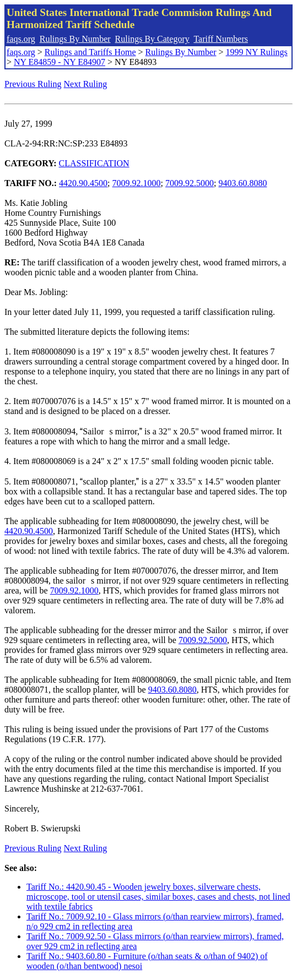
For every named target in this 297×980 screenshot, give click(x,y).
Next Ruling (86, 84)
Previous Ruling (33, 84)
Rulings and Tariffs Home (90, 52)
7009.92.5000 (190, 183)
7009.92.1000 (137, 183)
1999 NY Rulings (257, 52)
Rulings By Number (75, 39)
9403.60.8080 (242, 183)
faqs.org (21, 39)
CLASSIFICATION (94, 163)
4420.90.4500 (83, 183)
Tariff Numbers (221, 39)
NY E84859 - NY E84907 (60, 62)
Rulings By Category (152, 39)
